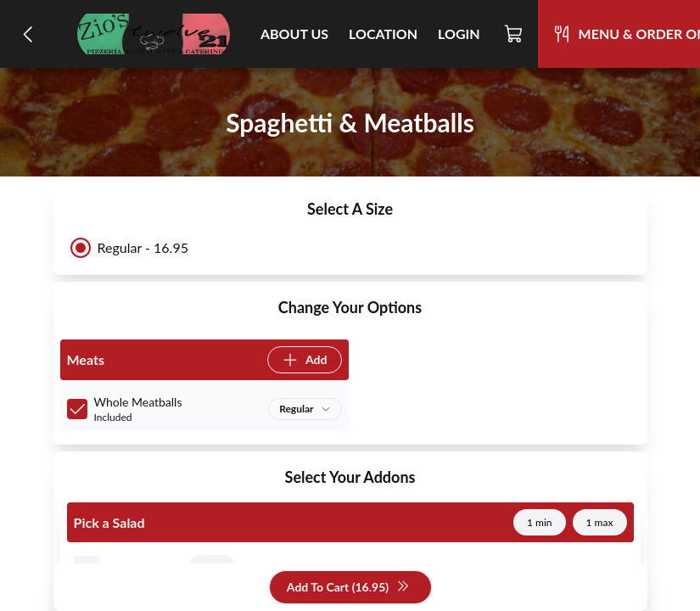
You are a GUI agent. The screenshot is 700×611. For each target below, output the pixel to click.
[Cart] (514, 34)
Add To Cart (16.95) (348, 588)
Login (459, 34)
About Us (294, 34)
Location (383, 34)
